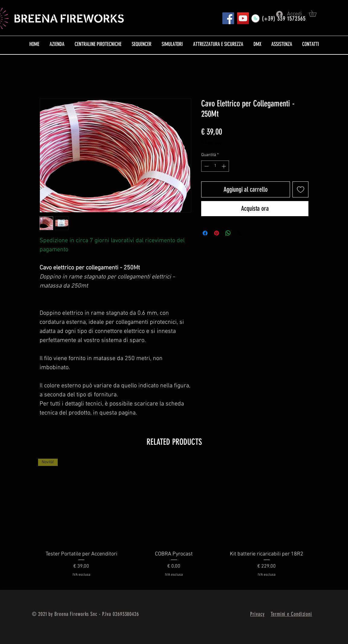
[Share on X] (240, 233)
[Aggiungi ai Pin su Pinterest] (217, 233)
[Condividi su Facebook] (205, 233)
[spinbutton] (215, 166)
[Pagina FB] (228, 18)
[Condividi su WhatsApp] (228, 233)
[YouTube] (243, 18)
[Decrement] (206, 166)
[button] (316, 13)
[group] (174, 522)
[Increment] (224, 166)
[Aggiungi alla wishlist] (300, 189)
